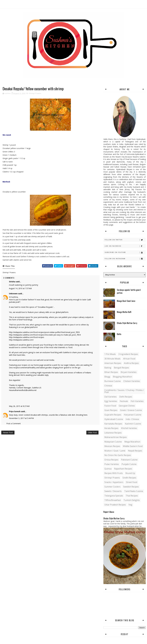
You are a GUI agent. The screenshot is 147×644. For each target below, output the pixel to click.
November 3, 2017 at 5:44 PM (21, 418)
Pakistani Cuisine (129, 460)
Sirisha (12, 282)
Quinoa (108, 469)
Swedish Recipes (131, 487)
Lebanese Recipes (113, 433)
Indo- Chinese (132, 419)
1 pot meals (110, 354)
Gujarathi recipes (113, 415)
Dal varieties (111, 397)
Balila (119, 334)
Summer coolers (112, 487)
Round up (130, 473)
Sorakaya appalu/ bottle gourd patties (129, 291)
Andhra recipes (131, 363)
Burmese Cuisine (113, 381)
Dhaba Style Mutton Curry (127, 323)
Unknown (13, 294)
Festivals (124, 401)
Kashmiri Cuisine (133, 424)
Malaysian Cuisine (113, 442)
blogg (107, 377)
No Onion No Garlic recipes (118, 455)
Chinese (108, 386)
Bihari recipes (111, 372)
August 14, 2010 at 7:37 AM (20, 288)
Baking (108, 368)
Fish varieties (137, 401)
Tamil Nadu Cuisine (134, 491)
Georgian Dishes (127, 406)
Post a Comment (14, 423)
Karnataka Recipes (113, 424)
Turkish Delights (132, 500)
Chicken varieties (132, 381)
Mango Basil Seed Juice (126, 301)
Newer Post (8, 432)
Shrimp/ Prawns (35, 93)
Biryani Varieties (129, 372)
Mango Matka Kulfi (124, 312)
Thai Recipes (132, 496)
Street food (132, 482)
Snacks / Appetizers (114, 482)
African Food (129, 359)
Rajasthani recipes (123, 469)
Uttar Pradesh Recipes (115, 505)
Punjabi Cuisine (129, 464)
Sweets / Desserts (113, 491)
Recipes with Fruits (114, 473)
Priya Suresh (15, 411)
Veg (130, 505)
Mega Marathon (132, 442)
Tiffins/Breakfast (113, 500)
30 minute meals (112, 359)
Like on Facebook (125, 246)
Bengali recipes (121, 368)
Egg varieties (111, 401)
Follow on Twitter (125, 240)
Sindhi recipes (129, 478)
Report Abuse (109, 512)
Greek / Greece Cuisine (131, 410)
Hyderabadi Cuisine (114, 419)
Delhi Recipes (126, 397)
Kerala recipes (111, 428)
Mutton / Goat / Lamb (115, 451)
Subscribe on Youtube (125, 252)
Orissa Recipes (111, 460)
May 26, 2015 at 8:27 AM (19, 406)
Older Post (92, 432)
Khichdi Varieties (129, 428)
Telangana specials (114, 496)
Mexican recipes (112, 446)
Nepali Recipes (135, 451)
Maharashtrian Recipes (116, 437)
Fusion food (110, 406)
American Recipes (113, 363)
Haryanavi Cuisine (133, 415)
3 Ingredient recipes (128, 354)
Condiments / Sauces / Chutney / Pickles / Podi (124, 391)
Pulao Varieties (112, 464)
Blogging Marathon (122, 377)
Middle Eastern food (133, 446)
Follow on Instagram (125, 259)
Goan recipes (111, 410)
